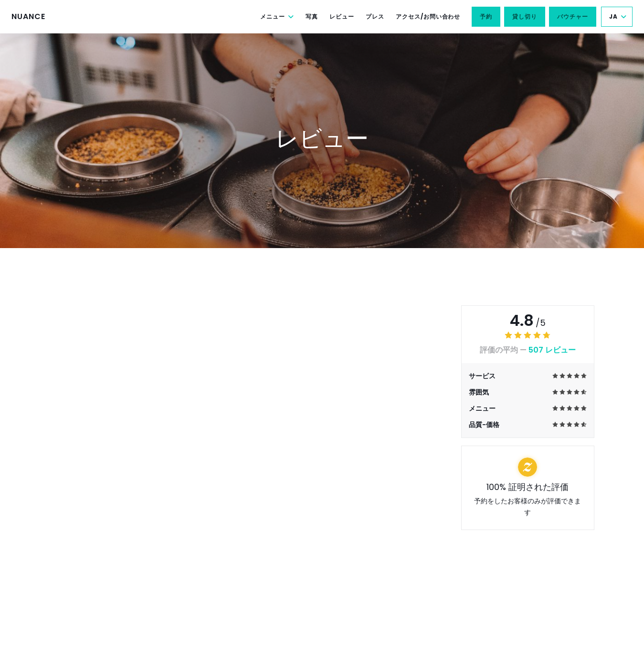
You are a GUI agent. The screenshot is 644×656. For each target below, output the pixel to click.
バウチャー (573, 16)
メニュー (277, 16)
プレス (375, 16)
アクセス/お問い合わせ (428, 16)
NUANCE (28, 16)
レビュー (342, 16)
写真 (312, 16)
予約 (486, 16)
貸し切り (525, 16)
